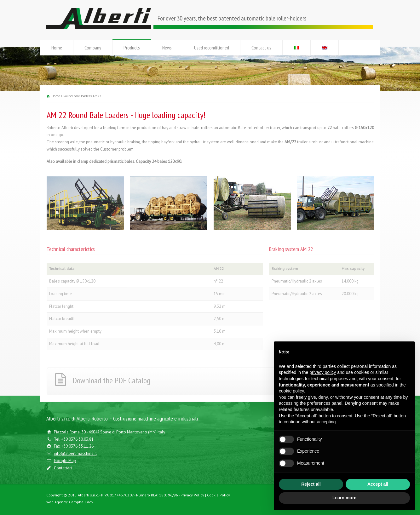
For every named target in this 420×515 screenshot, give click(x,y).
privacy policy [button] (323, 372)
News (167, 48)
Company (93, 48)
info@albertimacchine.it (75, 453)
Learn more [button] (344, 498)
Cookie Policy (219, 495)
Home (57, 48)
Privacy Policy (192, 495)
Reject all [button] (311, 484)
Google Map (65, 461)
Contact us (261, 48)
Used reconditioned (212, 48)
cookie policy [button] (291, 391)
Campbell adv (81, 502)
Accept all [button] (378, 484)
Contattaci (63, 468)
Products (132, 48)
